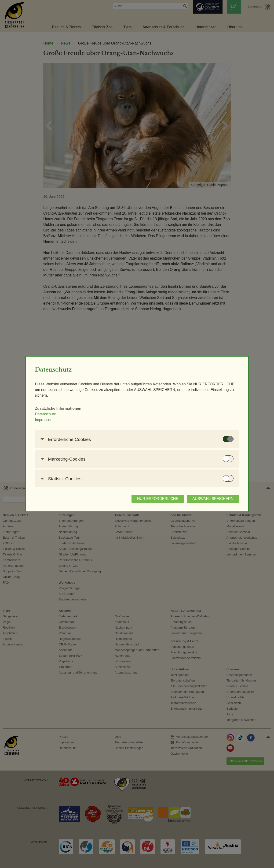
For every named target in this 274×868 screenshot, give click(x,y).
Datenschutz (53, 414)
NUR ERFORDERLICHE (151, 499)
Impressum (51, 420)
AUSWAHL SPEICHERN (206, 499)
